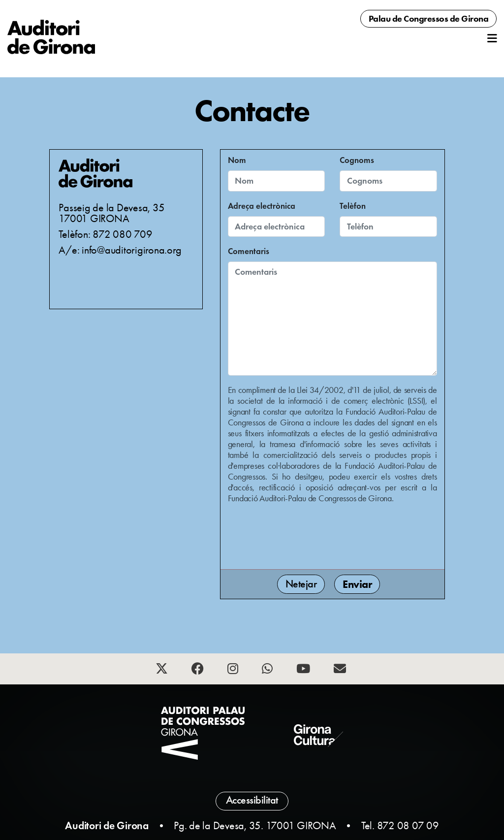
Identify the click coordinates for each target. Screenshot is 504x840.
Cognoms (357, 160)
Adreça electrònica (262, 206)
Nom (237, 160)
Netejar (301, 584)
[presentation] (303, 535)
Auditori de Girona (107, 825)
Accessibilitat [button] (252, 800)
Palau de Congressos (429, 19)
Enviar (357, 584)
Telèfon (353, 206)
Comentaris (249, 251)
